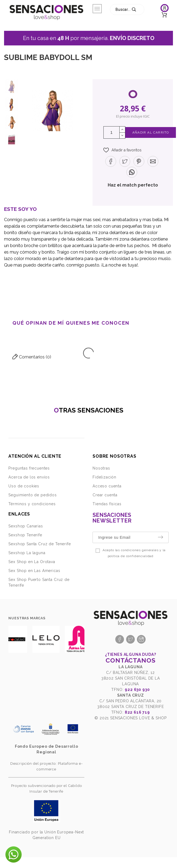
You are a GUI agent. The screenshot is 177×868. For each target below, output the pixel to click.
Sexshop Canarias (26, 526)
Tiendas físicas (107, 504)
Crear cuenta (105, 495)
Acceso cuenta (107, 486)
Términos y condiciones (32, 504)
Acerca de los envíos (29, 477)
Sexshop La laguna (27, 553)
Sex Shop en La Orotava (32, 562)
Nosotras (101, 468)
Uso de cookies (24, 486)
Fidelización (104, 477)
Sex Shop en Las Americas (34, 571)
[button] (122, 150)
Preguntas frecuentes (29, 468)
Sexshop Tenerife (25, 535)
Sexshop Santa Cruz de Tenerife (40, 544)
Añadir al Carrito (151, 132)
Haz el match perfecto (133, 185)
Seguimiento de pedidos (32, 495)
